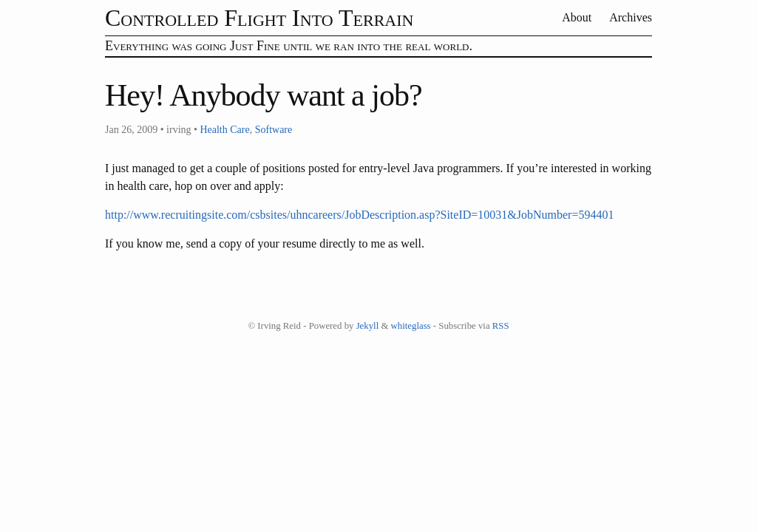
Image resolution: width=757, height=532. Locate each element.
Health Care (224, 130)
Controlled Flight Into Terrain (259, 18)
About (577, 17)
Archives (631, 17)
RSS (501, 326)
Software (274, 130)
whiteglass (411, 326)
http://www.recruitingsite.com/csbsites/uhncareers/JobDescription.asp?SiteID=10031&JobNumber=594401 (359, 215)
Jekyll (368, 326)
